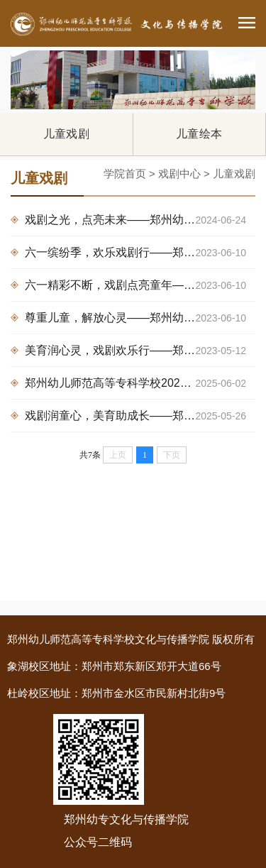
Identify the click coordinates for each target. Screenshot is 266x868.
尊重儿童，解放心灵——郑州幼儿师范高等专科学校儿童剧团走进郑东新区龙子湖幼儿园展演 (140, 318)
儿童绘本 (199, 134)
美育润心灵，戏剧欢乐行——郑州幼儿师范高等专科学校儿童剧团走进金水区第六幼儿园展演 (140, 351)
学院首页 (125, 174)
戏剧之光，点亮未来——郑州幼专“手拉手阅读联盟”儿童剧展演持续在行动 (140, 220)
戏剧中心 (179, 174)
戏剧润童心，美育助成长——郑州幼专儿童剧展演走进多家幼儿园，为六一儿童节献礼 (140, 416)
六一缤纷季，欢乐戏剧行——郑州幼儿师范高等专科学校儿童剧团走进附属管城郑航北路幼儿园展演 (140, 253)
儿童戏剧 (66, 134)
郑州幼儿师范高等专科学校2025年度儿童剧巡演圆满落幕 (140, 383)
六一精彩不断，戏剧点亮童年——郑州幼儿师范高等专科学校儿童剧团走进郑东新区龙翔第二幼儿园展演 (140, 285)
